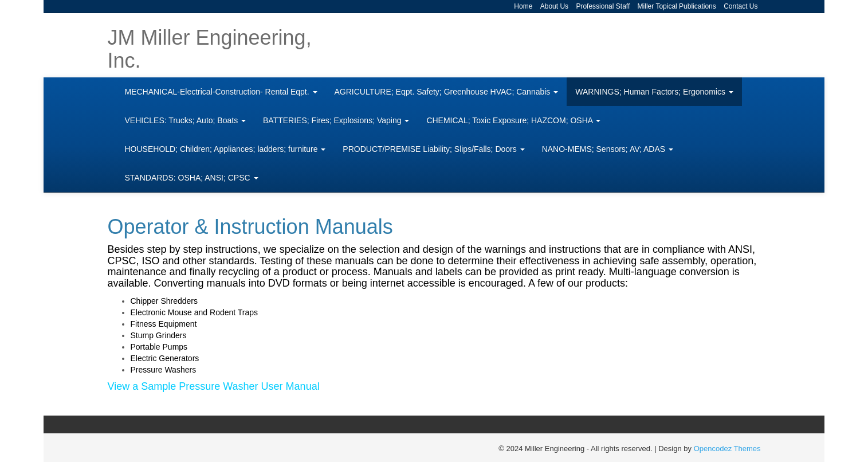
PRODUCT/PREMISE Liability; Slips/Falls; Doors (433, 149)
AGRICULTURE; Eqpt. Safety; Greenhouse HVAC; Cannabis (447, 92)
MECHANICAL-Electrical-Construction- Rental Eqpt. (221, 92)
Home (523, 6)
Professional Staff (603, 6)
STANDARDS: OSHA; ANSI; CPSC (192, 178)
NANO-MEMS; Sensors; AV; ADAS (608, 149)
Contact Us (741, 6)
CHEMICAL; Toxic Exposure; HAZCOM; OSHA (513, 120)
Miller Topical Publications (677, 6)
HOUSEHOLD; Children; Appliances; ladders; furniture (225, 149)
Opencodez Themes (727, 449)
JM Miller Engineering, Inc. (210, 49)
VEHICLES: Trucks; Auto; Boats (186, 120)
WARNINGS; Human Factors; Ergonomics (654, 92)
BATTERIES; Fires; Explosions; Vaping (336, 120)
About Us (554, 6)
